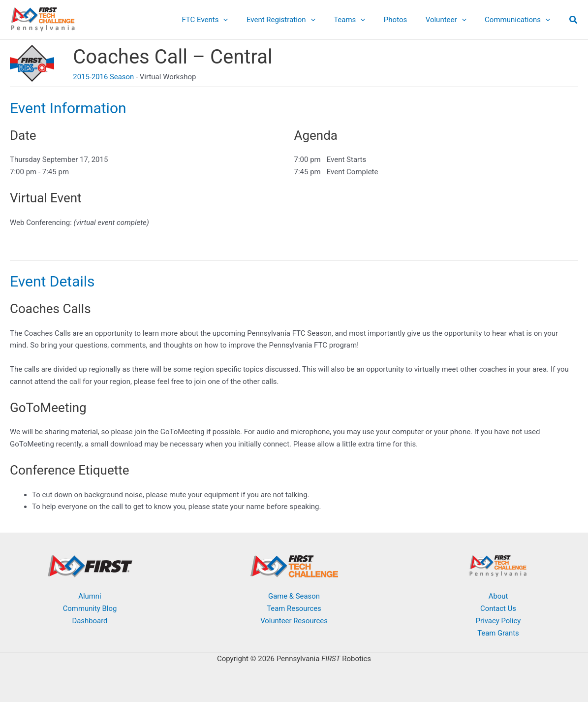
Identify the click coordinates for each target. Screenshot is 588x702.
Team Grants (498, 633)
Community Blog (90, 608)
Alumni (90, 596)
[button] (244, 20)
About (498, 596)
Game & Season (294, 596)
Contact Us (498, 608)
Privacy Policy (498, 621)
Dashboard (90, 621)
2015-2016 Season (104, 77)
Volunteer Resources (294, 621)
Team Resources (294, 608)
